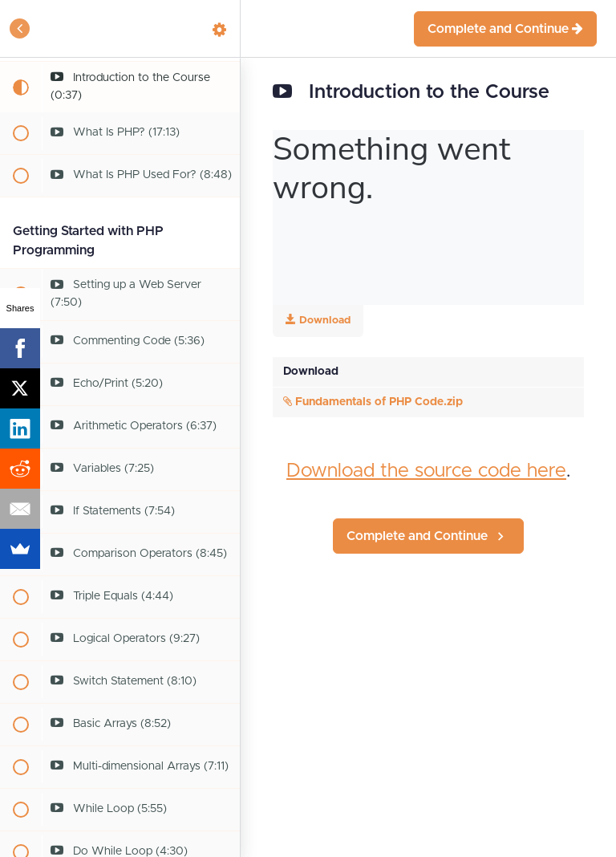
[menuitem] (220, 28)
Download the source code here (426, 471)
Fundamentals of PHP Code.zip (373, 402)
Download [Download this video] (318, 320)
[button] (20, 28)
